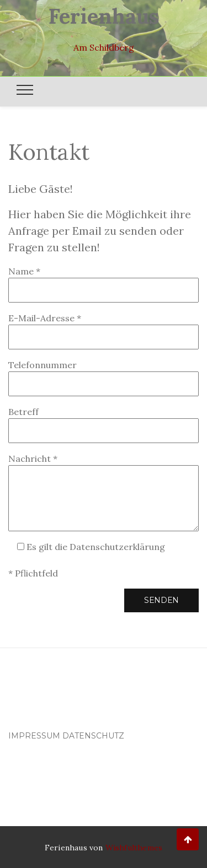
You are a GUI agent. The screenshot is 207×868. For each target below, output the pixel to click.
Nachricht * (104, 492)
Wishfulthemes (134, 848)
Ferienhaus (104, 16)
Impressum (34, 736)
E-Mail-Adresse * (104, 328)
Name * (104, 281)
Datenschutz (93, 736)
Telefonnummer (104, 374)
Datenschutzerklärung (117, 547)
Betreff (104, 421)
